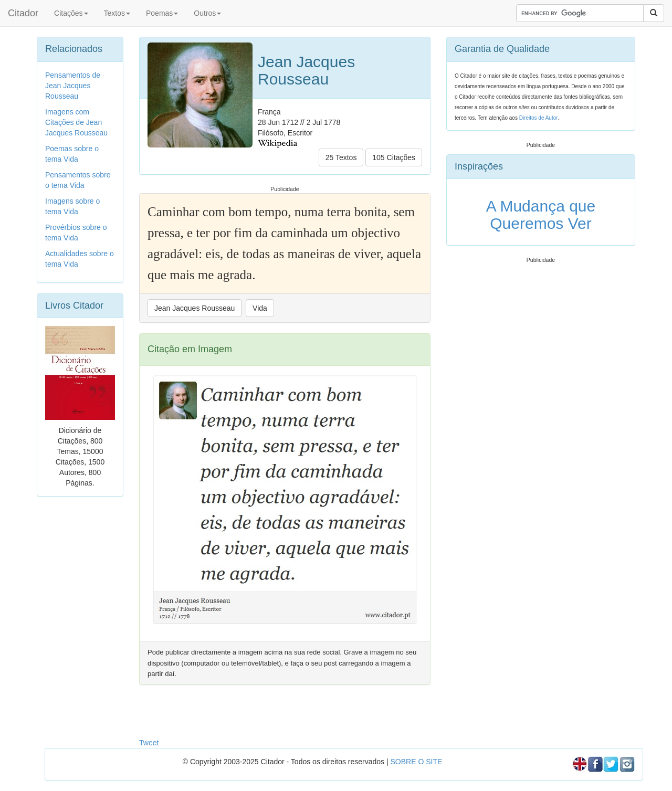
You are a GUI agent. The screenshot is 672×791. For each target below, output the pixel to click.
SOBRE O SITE (416, 762)
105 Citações (394, 157)
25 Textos (341, 157)
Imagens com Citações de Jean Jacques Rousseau (76, 122)
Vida (260, 308)
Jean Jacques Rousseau (195, 308)
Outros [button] (207, 13)
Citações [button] (71, 13)
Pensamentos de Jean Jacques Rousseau (73, 86)
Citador (23, 13)
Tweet (149, 743)
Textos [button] (117, 13)
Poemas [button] (162, 13)
